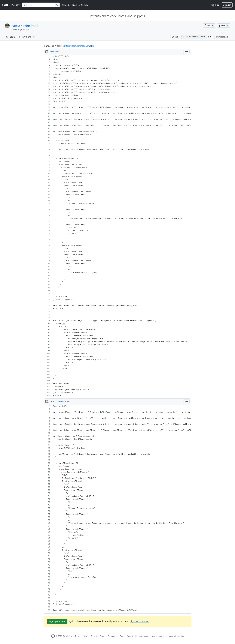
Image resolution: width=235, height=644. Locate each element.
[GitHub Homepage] (53, 636)
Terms (78, 636)
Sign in (215, 5)
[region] (117, 226)
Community (113, 636)
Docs (122, 636)
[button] (209, 37)
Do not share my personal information (168, 636)
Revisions (27, 37)
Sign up (227, 5)
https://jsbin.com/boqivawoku (79, 46)
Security (94, 636)
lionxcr (16, 26)
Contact (130, 636)
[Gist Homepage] (11, 5)
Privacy (86, 636)
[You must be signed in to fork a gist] (224, 26)
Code (10, 37)
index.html (30, 26)
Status (103, 636)
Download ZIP (222, 37)
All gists (66, 5)
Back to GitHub (80, 5)
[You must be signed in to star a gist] (209, 26)
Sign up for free (57, 621)
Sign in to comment (140, 621)
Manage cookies (142, 636)
